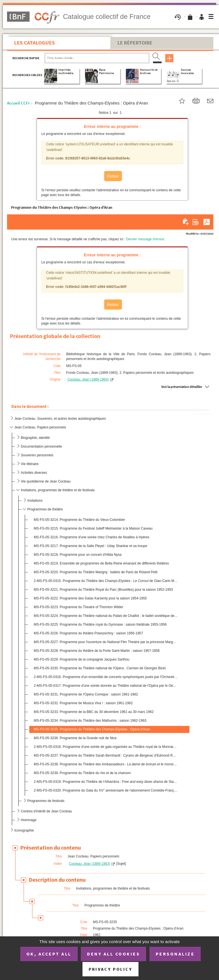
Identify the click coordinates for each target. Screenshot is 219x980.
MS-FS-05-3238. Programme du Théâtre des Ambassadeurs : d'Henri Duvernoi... (106, 764)
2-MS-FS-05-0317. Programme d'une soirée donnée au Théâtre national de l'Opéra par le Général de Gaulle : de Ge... (106, 686)
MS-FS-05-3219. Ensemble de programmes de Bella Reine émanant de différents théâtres (101, 563)
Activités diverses (34, 473)
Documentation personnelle (41, 446)
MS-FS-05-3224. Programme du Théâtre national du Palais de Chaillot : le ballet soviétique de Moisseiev (106, 616)
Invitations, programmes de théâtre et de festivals (58, 490)
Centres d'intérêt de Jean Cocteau (46, 811)
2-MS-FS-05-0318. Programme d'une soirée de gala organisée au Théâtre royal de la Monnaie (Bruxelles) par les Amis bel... (106, 747)
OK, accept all (49, 954)
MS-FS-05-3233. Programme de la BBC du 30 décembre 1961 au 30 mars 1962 (94, 712)
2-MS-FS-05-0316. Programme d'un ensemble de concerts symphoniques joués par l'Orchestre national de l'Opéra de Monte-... (106, 677)
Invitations (35, 501)
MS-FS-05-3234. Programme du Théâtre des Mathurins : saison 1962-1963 (90, 721)
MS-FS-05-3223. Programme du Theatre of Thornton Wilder (79, 607)
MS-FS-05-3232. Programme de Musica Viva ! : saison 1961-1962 (83, 703)
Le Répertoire (135, 43)
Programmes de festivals (46, 801)
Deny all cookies (113, 954)
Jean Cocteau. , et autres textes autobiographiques (60, 419)
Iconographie (24, 830)
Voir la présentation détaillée (182, 387)
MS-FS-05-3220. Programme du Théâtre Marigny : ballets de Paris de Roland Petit (96, 572)
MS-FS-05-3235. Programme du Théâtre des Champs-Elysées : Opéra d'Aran (92, 729)
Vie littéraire (30, 464)
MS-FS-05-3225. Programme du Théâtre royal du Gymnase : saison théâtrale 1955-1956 (100, 625)
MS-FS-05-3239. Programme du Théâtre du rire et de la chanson (82, 773)
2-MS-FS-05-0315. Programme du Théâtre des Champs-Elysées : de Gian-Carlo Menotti (106, 581)
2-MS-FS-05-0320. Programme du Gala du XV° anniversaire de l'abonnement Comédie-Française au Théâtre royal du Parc (106, 790)
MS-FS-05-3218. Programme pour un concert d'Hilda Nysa (78, 555)
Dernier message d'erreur (145, 239)
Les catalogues (34, 43)
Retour (113, 176)
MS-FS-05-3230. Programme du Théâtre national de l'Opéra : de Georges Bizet (100, 668)
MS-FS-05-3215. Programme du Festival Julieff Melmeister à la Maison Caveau (93, 528)
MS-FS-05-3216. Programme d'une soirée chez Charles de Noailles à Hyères (91, 537)
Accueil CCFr (18, 103)
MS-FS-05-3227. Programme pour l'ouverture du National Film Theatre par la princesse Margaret (106, 642)
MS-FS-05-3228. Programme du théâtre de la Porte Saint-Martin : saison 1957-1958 (97, 651)
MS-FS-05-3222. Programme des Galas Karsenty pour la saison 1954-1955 (90, 598)
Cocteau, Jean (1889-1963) (88, 379)
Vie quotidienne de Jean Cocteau (46, 481)
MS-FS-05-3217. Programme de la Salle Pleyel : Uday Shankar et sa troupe (90, 546)
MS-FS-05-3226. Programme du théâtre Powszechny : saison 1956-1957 (88, 633)
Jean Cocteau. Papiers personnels (40, 427)
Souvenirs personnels (37, 455)
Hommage (29, 820)
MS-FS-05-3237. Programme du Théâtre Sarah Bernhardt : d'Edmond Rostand (106, 755)
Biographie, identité (35, 438)
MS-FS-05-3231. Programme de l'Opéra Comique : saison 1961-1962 (86, 694)
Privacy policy (110, 969)
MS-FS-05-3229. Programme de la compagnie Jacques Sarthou (82, 659)
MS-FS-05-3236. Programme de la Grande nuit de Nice (75, 738)
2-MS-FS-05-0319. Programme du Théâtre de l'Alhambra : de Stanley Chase (106, 782)
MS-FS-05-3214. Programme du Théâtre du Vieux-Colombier (79, 520)
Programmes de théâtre (45, 509)
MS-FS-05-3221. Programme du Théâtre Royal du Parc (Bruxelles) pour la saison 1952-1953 (103, 590)
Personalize (175, 954)
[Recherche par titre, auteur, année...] (97, 58)
